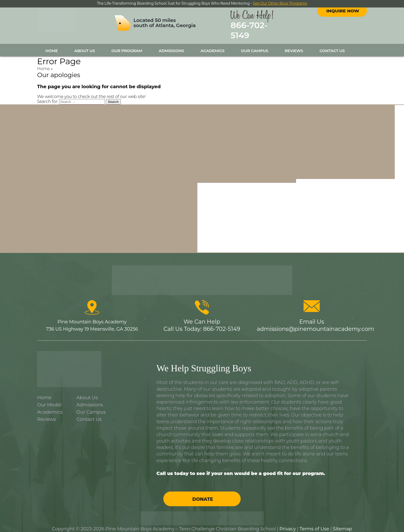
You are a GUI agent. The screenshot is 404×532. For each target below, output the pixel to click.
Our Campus (255, 46)
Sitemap (343, 524)
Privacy (288, 524)
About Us (85, 46)
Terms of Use (314, 524)
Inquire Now (343, 29)
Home (52, 46)
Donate (203, 494)
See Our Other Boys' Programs (280, 3)
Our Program (127, 46)
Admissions (171, 46)
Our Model (49, 400)
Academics (213, 46)
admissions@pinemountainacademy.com (315, 324)
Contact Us (332, 46)
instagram (347, 15)
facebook (338, 15)
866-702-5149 (263, 28)
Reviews (294, 46)
